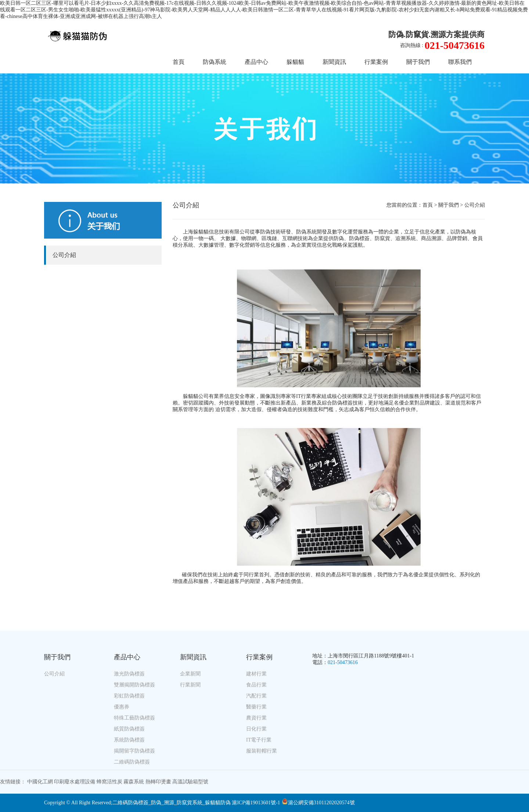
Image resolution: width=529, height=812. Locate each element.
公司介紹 (64, 255)
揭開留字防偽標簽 (134, 751)
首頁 (179, 62)
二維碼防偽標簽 (132, 762)
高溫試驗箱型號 (190, 782)
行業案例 (376, 62)
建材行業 (256, 674)
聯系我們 (460, 62)
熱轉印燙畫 (158, 782)
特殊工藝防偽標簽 (134, 718)
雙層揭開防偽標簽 (134, 685)
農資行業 (256, 718)
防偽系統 (215, 62)
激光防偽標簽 (129, 674)
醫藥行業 (256, 707)
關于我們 (418, 62)
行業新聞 (190, 685)
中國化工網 (40, 782)
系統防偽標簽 (129, 740)
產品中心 (256, 62)
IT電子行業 (259, 740)
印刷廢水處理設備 (75, 782)
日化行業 (256, 729)
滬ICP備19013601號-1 (256, 803)
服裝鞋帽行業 (262, 751)
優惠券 (122, 707)
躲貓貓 (295, 62)
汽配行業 (256, 696)
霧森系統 (134, 782)
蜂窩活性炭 (109, 782)
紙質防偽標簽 (129, 729)
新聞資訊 (334, 62)
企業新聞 (190, 674)
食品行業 (256, 685)
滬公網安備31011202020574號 (318, 803)
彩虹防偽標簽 (129, 696)
